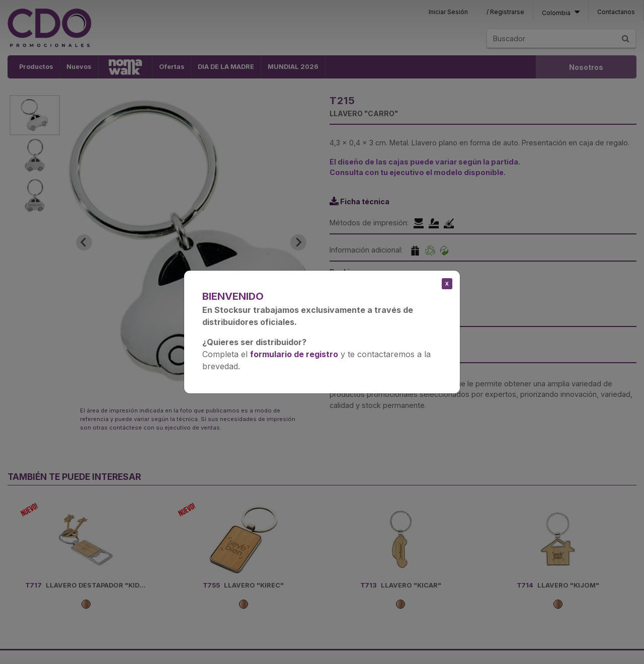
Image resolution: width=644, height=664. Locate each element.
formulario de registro (294, 354)
